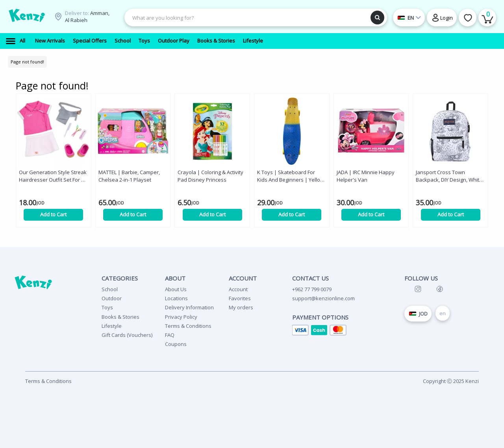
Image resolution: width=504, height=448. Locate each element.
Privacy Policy (181, 317)
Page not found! (27, 62)
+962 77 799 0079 (312, 289)
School (110, 289)
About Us (176, 289)
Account (238, 289)
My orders (241, 307)
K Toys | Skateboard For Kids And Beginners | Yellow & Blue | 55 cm (291, 176)
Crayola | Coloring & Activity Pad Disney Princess (210, 176)
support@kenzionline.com (323, 298)
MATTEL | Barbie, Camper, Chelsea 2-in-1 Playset (129, 176)
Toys (107, 307)
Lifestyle (112, 326)
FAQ (170, 335)
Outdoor (112, 298)
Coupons (176, 344)
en (443, 313)
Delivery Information (189, 307)
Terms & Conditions (188, 326)
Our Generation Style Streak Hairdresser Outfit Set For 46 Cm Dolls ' (53, 176)
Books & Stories (120, 317)
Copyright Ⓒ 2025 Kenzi (451, 381)
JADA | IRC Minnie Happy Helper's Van (366, 176)
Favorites (240, 298)
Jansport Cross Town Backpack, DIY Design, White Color (449, 176)
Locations (176, 298)
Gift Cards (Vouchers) (127, 335)
